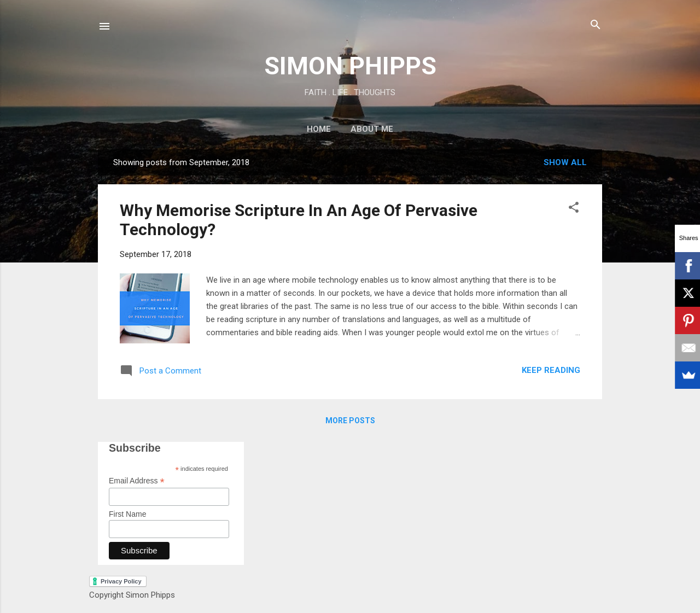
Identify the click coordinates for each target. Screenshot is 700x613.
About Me (372, 129)
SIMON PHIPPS (350, 66)
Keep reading (551, 370)
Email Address (137, 481)
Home (319, 129)
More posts (350, 421)
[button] (574, 208)
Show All (565, 162)
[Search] (596, 25)
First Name (127, 514)
